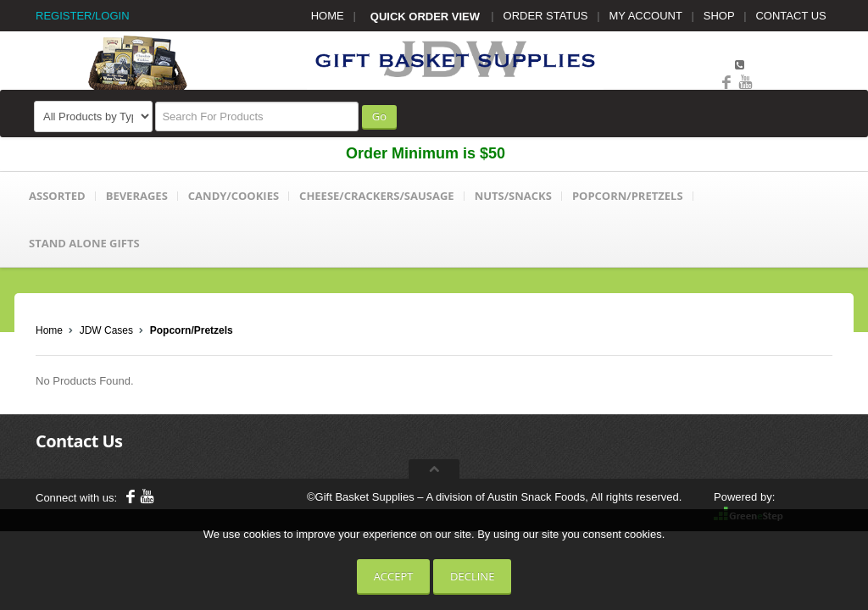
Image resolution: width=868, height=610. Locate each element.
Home (49, 330)
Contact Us (79, 441)
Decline (472, 576)
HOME (328, 16)
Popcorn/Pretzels (192, 330)
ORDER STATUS (546, 16)
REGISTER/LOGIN (83, 16)
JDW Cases (106, 330)
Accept (394, 576)
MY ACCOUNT (646, 16)
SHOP (719, 16)
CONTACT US (790, 16)
